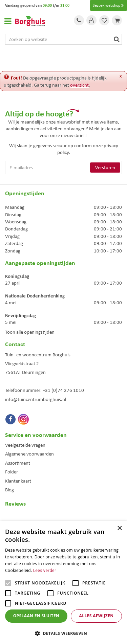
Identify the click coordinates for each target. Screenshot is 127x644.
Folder (12, 472)
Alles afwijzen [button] (97, 616)
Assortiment (18, 463)
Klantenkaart (18, 481)
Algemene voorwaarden (29, 454)
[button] (63, 633)
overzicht (79, 85)
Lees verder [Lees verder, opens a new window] (45, 570)
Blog (9, 490)
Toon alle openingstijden (30, 332)
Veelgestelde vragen (25, 445)
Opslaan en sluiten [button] (36, 616)
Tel (79, 20)
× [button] (119, 528)
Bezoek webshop (109, 5)
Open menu (8, 21)
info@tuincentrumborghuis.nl (36, 399)
